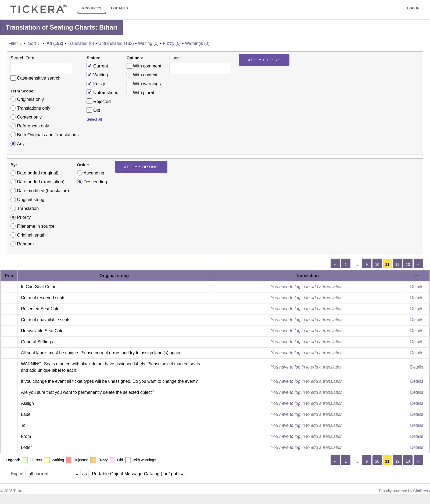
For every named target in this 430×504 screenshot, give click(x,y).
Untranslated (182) (116, 43)
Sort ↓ (34, 43)
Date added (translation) (41, 182)
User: (175, 58)
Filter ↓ (15, 43)
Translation (28, 208)
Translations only (34, 108)
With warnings (147, 84)
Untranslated (102, 92)
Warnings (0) (197, 43)
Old (93, 110)
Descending (95, 182)
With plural (144, 92)
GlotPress (422, 491)
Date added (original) (38, 173)
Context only (29, 117)
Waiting (97, 74)
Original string (31, 199)
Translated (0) (81, 43)
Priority (24, 217)
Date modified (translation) (43, 191)
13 (408, 264)
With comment (147, 66)
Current (97, 66)
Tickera (19, 491)
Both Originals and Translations (48, 135)
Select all (94, 119)
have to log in (292, 287)
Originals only (30, 99)
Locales (119, 8)
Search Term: (24, 58)
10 (377, 264)
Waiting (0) (148, 43)
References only (33, 126)
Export (17, 474)
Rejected (99, 101)
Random (25, 244)
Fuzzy (96, 83)
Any (21, 144)
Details (417, 287)
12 (397, 264)
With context (145, 75)
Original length (31, 235)
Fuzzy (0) (172, 43)
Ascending (94, 173)
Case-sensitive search (39, 78)
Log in (413, 8)
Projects (92, 8)
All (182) (55, 43)
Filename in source (36, 226)
